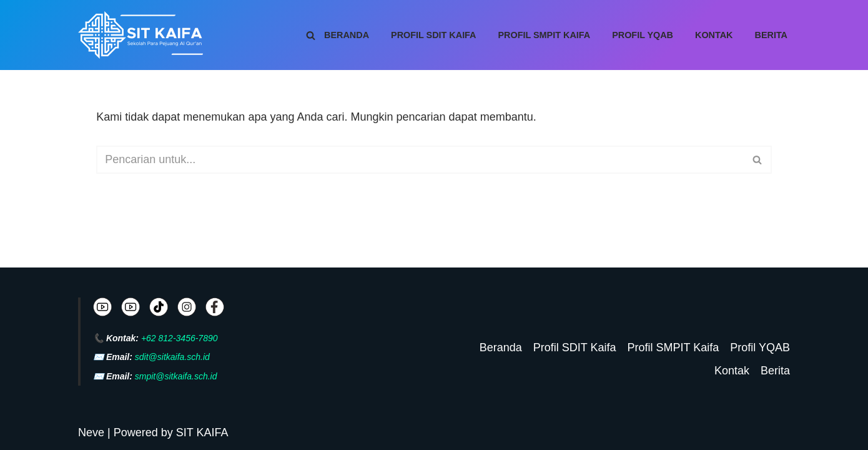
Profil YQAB (643, 35)
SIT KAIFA (202, 432)
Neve (91, 432)
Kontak (714, 35)
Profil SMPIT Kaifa (545, 35)
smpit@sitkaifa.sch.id (176, 376)
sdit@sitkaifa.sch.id (172, 357)
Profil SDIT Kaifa (433, 35)
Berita (772, 35)
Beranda (347, 35)
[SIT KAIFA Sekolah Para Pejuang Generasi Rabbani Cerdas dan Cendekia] (144, 35)
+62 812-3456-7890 (180, 338)
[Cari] (311, 35)
